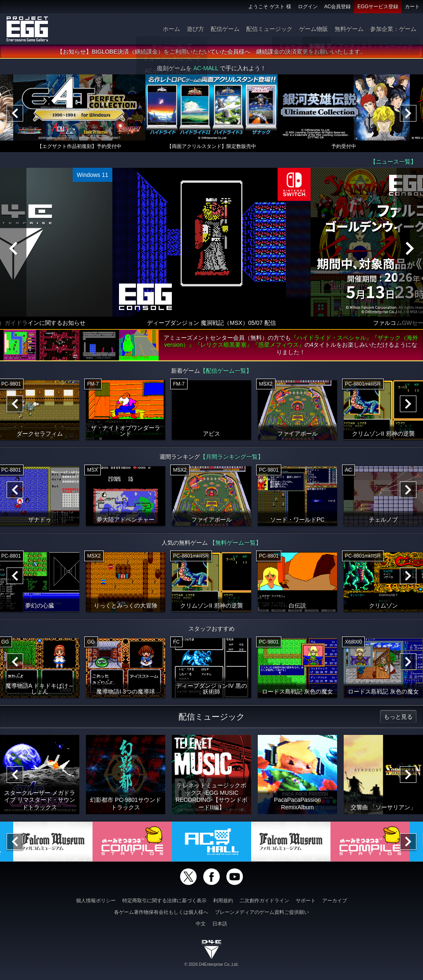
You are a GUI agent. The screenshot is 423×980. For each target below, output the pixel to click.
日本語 (220, 924)
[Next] (408, 113)
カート (412, 7)
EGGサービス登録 (378, 7)
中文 (201, 924)
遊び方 (195, 29)
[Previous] (15, 113)
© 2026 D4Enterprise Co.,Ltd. (211, 965)
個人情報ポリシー (96, 901)
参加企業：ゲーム (393, 29)
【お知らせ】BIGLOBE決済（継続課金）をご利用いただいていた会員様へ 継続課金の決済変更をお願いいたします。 (211, 52)
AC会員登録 (338, 7)
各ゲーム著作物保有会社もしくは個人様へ (161, 912)
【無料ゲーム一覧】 (235, 543)
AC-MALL (206, 68)
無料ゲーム (349, 29)
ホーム (171, 29)
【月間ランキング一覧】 (232, 457)
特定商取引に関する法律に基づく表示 (164, 901)
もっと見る (398, 717)
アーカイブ (335, 901)
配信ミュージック (269, 29)
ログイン (308, 7)
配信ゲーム (225, 29)
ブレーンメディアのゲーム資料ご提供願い (262, 912)
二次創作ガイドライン (264, 901)
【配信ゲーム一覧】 (226, 371)
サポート (306, 901)
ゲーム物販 (314, 29)
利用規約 (223, 901)
